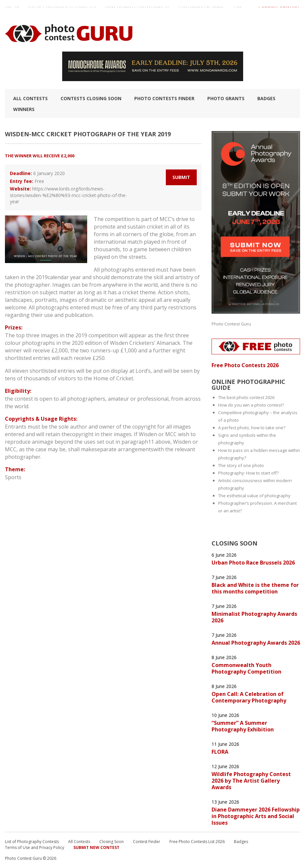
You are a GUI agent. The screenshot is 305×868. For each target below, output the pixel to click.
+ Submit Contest (279, 10)
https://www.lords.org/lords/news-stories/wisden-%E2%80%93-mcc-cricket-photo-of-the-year (68, 195)
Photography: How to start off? (248, 473)
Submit (181, 177)
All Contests (30, 98)
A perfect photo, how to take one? (252, 428)
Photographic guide (202, 10)
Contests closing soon (91, 98)
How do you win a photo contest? (251, 405)
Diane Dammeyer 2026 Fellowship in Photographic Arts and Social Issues (256, 816)
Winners (24, 109)
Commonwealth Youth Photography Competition (246, 668)
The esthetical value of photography (254, 496)
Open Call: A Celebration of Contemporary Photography (249, 697)
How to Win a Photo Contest (137, 10)
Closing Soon (112, 842)
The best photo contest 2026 (246, 397)
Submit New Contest (96, 847)
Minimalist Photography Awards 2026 (254, 617)
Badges (266, 98)
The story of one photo (241, 465)
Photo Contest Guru (231, 324)
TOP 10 (12, 10)
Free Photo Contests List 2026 (197, 842)
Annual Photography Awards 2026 (256, 643)
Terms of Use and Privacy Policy (35, 847)
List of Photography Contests (62, 10)
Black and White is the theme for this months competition (255, 588)
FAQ (238, 10)
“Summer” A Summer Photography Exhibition (243, 726)
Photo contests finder (164, 98)
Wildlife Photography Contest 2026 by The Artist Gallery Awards (251, 781)
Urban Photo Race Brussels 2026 (253, 563)
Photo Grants (226, 98)
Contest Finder (147, 842)
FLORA (220, 752)
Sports (13, 477)
